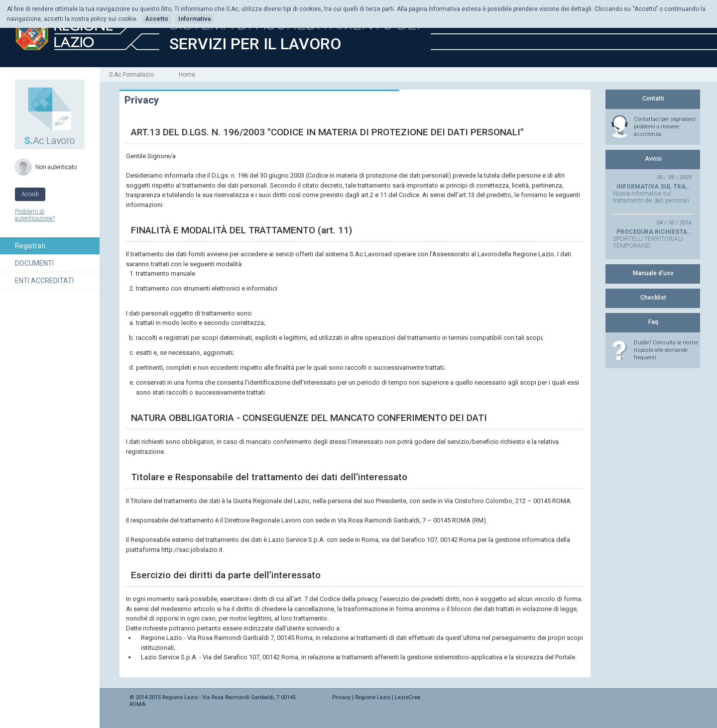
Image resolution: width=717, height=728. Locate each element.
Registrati (30, 246)
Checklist (653, 298)
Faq (653, 322)
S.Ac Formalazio (131, 75)
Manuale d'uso (653, 273)
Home (187, 75)
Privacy (341, 697)
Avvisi (653, 159)
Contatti (653, 99)
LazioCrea (408, 697)
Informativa (194, 19)
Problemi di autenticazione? (35, 215)
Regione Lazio (373, 697)
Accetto (157, 19)
